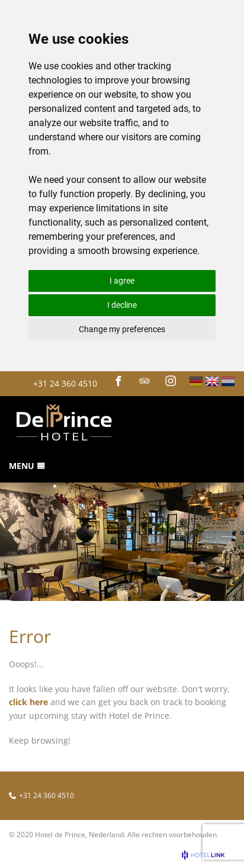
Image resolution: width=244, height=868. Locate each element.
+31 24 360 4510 (65, 383)
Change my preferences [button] (122, 329)
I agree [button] (122, 281)
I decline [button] (122, 305)
